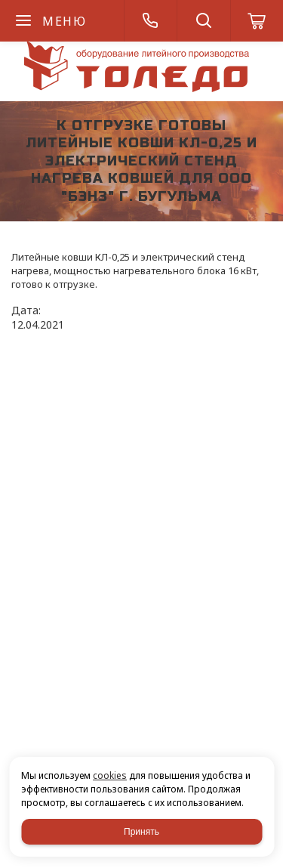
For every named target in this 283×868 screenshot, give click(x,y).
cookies (110, 775)
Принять (141, 832)
